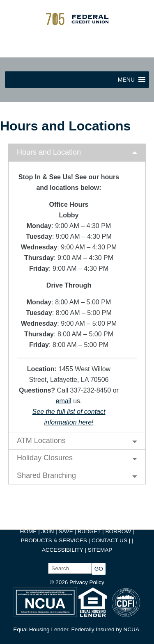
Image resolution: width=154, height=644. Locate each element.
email (63, 401)
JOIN (48, 531)
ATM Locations (41, 441)
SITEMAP (100, 550)
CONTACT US (109, 540)
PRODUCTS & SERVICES (54, 540)
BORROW (118, 531)
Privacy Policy (87, 582)
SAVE (67, 531)
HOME (29, 531)
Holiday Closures (45, 458)
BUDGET (89, 531)
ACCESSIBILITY (63, 550)
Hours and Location (49, 152)
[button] (126, 80)
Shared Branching (46, 475)
